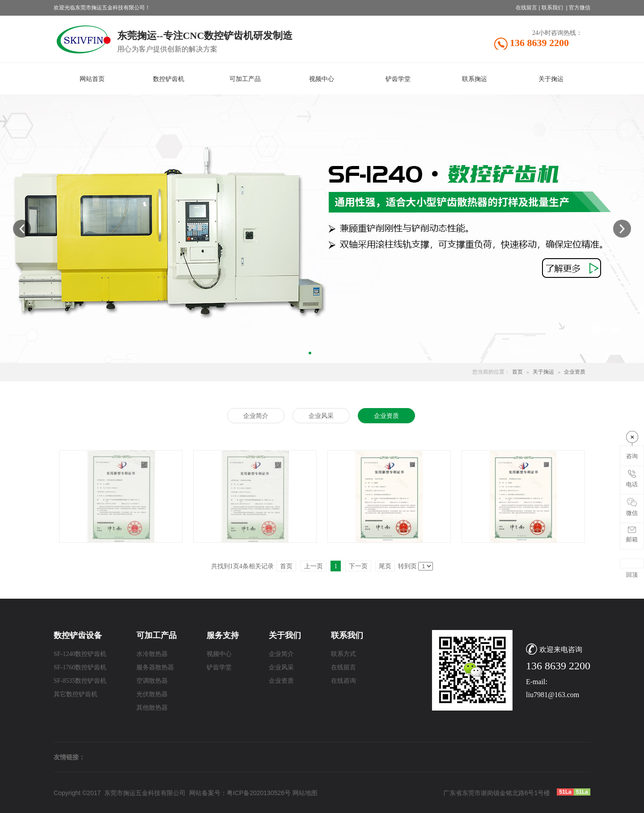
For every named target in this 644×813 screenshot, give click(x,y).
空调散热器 (152, 681)
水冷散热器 (152, 654)
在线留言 (526, 8)
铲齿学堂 (219, 667)
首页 (517, 372)
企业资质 (575, 372)
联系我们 (552, 8)
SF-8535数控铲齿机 (80, 681)
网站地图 (305, 793)
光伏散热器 (152, 694)
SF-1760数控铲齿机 (80, 667)
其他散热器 (152, 708)
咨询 (632, 456)
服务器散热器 (155, 667)
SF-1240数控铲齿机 (80, 654)
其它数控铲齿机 (76, 694)
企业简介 (281, 654)
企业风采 (281, 667)
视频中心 (219, 654)
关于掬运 (543, 372)
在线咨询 (343, 681)
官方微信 (580, 8)
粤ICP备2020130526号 (259, 793)
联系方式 (343, 654)
